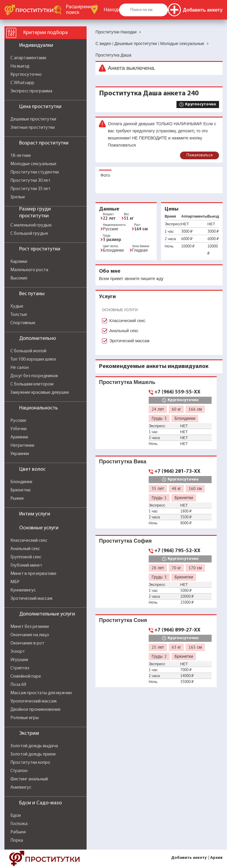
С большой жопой (28, 351)
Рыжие (17, 499)
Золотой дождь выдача (34, 746)
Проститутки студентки (35, 172)
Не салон (20, 368)
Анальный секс (25, 549)
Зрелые (18, 197)
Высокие (19, 278)
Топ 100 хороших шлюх (33, 359)
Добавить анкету (189, 858)
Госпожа (19, 824)
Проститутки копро (30, 763)
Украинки (20, 454)
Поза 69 (18, 685)
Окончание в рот (27, 643)
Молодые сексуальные (33, 164)
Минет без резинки (30, 627)
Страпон (19, 771)
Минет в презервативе (33, 574)
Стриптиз (20, 668)
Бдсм (16, 816)
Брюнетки (20, 490)
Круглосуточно (26, 75)
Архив (216, 858)
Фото (105, 175)
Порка (17, 840)
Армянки (19, 437)
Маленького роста (29, 270)
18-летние (21, 156)
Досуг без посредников (34, 376)
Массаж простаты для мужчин (41, 693)
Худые (17, 306)
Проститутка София (125, 541)
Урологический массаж (34, 701)
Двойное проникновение (35, 710)
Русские (18, 421)
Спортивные (23, 323)
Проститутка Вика (123, 461)
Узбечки (18, 429)
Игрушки (19, 660)
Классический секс (29, 541)
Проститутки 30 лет (30, 181)
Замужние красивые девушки (40, 393)
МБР (15, 582)
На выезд (20, 66)
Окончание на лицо (30, 635)
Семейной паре (26, 676)
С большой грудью (29, 234)
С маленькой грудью (31, 225)
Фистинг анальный (29, 779)
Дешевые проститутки (33, 119)
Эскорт (18, 652)
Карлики (19, 262)
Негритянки (22, 446)
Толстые (19, 315)
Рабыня (18, 832)
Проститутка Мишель (127, 382)
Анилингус (21, 787)
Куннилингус (23, 590)
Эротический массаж (31, 599)
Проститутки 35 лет (30, 189)
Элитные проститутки (33, 128)
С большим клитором (32, 384)
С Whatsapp (22, 83)
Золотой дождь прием (33, 754)
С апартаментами (28, 58)
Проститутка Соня (123, 620)
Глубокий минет (26, 565)
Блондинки (21, 482)
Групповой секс (26, 557)
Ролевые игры (25, 718)
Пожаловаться (200, 155)
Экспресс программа (31, 91)
